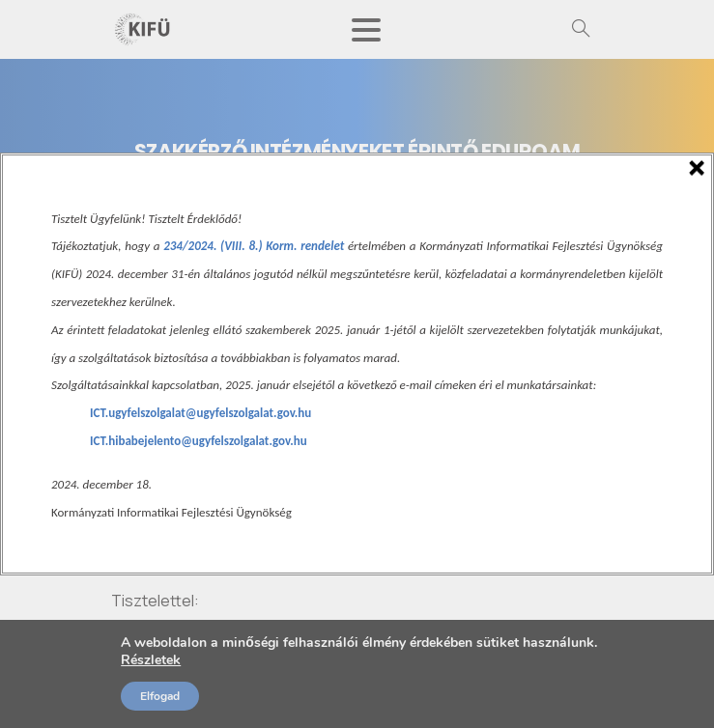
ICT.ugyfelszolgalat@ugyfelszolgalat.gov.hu (200, 413)
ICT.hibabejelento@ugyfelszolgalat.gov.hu (199, 441)
